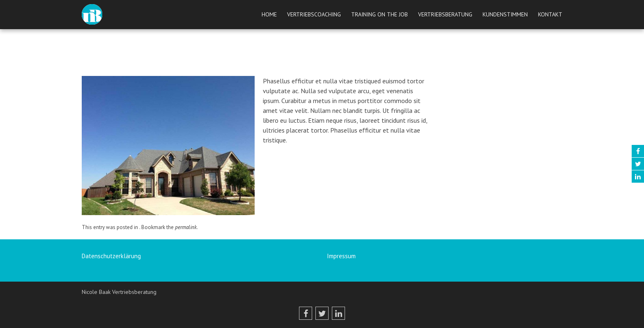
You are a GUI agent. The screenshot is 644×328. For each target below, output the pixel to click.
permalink (186, 227)
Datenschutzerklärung (111, 256)
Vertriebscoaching (314, 14)
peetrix (309, 67)
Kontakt (550, 14)
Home (269, 14)
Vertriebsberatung (445, 14)
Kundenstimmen (505, 14)
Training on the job (379, 14)
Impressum (341, 256)
